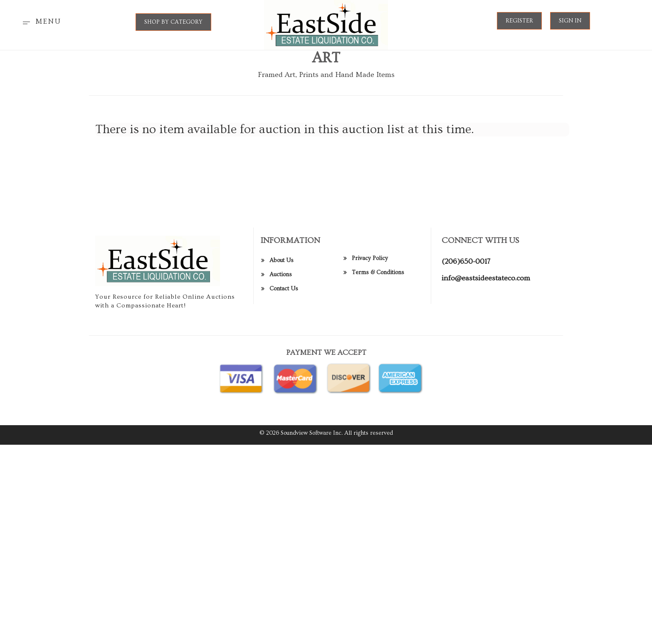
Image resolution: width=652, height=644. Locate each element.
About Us (282, 266)
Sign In (570, 21)
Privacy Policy (370, 264)
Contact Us (284, 295)
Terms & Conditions (378, 278)
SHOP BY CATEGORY (173, 22)
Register (519, 21)
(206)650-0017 (466, 267)
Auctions (281, 280)
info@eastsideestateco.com (486, 284)
